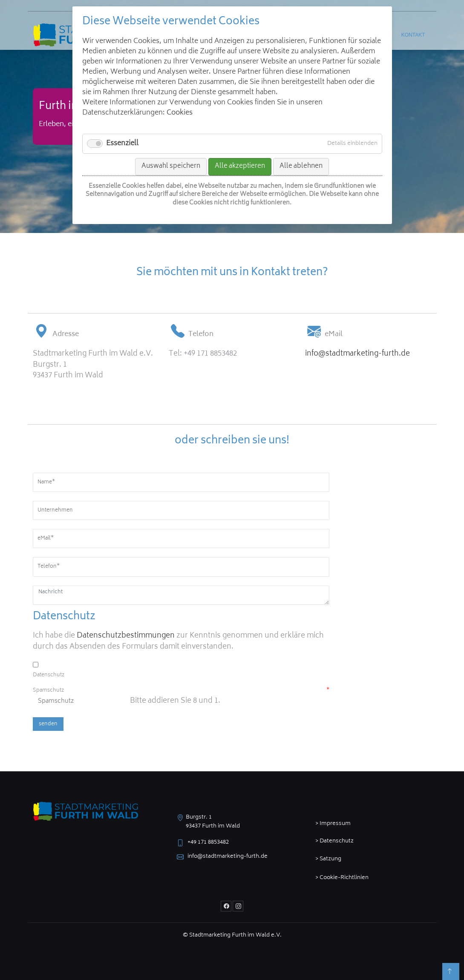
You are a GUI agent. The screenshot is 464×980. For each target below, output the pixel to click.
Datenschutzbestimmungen (126, 636)
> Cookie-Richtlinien (342, 878)
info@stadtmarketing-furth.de (357, 354)
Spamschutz (181, 691)
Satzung (330, 859)
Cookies (180, 113)
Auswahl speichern (171, 166)
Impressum (335, 824)
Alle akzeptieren (240, 166)
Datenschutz (49, 675)
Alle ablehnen (301, 166)
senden (48, 724)
